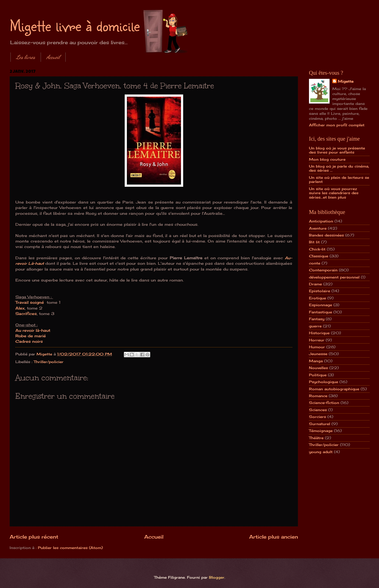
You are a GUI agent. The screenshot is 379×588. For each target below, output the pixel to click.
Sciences (318, 410)
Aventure (318, 228)
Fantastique (321, 312)
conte (315, 263)
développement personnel (334, 277)
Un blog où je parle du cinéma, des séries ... (339, 168)
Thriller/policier (49, 362)
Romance (318, 396)
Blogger (217, 577)
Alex (20, 308)
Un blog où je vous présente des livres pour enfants (337, 150)
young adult (321, 452)
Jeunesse (318, 354)
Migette (346, 81)
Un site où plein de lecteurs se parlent (339, 179)
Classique (319, 256)
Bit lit (314, 242)
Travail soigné (30, 302)
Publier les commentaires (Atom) (70, 548)
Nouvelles (318, 368)
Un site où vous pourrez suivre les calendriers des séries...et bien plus (334, 193)
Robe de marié (31, 336)
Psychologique (324, 382)
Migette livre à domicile (75, 25)
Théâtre (316, 438)
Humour (317, 347)
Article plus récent (34, 537)
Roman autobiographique (334, 389)
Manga (316, 361)
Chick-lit (317, 249)
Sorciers (317, 417)
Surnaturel (320, 424)
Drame (315, 284)
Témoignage (321, 431)
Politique (318, 375)
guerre (315, 326)
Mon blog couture (327, 159)
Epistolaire (320, 291)
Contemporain (323, 270)
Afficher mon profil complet (337, 125)
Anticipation (321, 221)
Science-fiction (324, 403)
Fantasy (317, 319)
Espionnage (321, 305)
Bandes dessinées (326, 235)
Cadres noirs (29, 341)
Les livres (26, 57)
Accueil (53, 57)
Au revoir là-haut (33, 330)
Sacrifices (26, 314)
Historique (319, 333)
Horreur (317, 340)
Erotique (317, 298)
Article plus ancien (274, 537)
